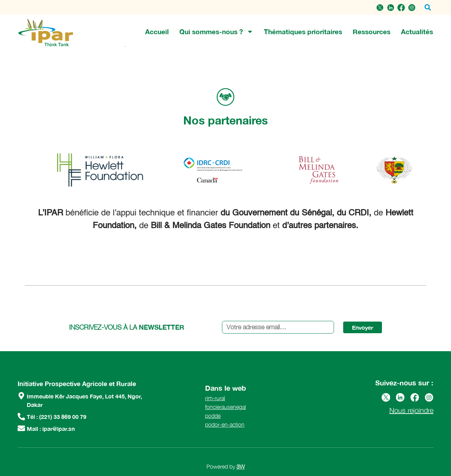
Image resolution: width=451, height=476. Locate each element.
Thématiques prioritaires (303, 32)
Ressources (372, 32)
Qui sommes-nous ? (216, 32)
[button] (428, 8)
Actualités (417, 32)
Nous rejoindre (411, 410)
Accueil (157, 32)
